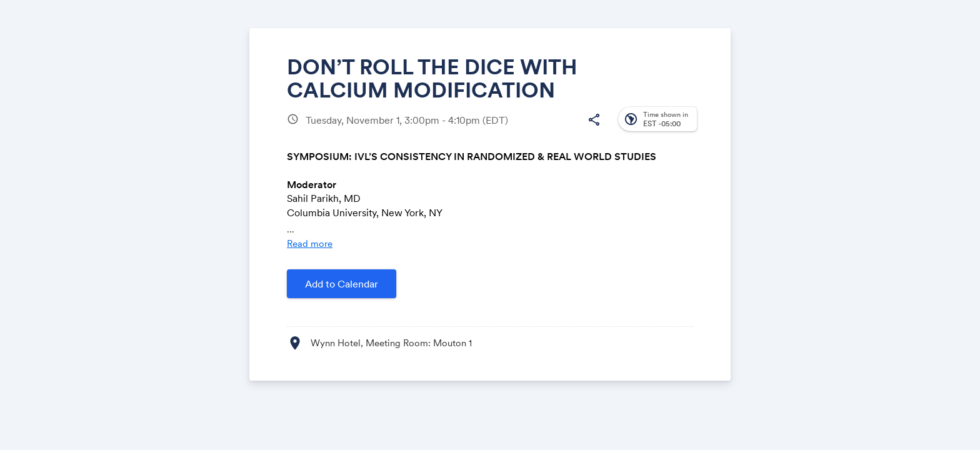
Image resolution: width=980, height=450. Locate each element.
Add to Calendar (342, 284)
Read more (310, 243)
